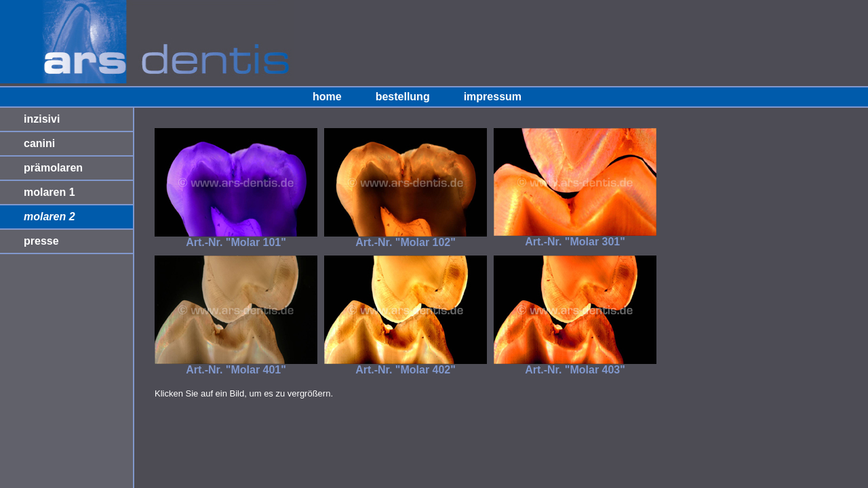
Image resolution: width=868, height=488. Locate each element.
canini (39, 143)
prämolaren (53, 168)
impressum (493, 97)
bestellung (403, 97)
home (327, 97)
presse (41, 241)
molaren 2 (50, 217)
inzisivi (42, 119)
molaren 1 (50, 192)
